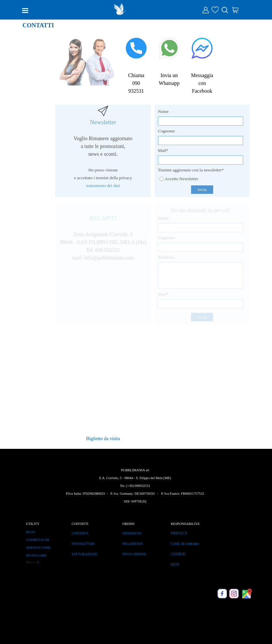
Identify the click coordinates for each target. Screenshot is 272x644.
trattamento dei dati (103, 186)
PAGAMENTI (133, 544)
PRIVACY (179, 533)
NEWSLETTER (83, 544)
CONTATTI (80, 533)
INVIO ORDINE (134, 554)
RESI (175, 564)
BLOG (31, 532)
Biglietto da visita (103, 438)
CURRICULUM (38, 540)
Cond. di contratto (185, 543)
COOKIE (178, 554)
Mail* (163, 150)
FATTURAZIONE (85, 554)
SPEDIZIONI (132, 533)
